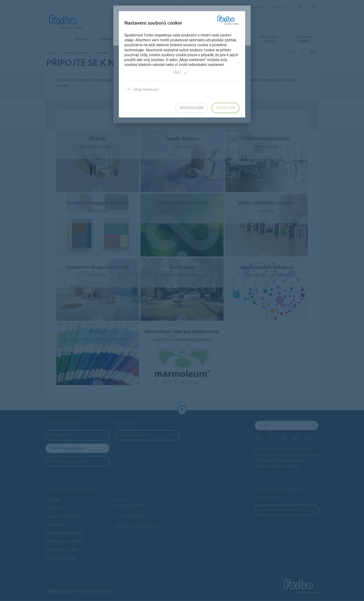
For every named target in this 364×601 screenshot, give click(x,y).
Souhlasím (225, 108)
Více (180, 73)
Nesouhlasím (191, 108)
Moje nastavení (142, 89)
